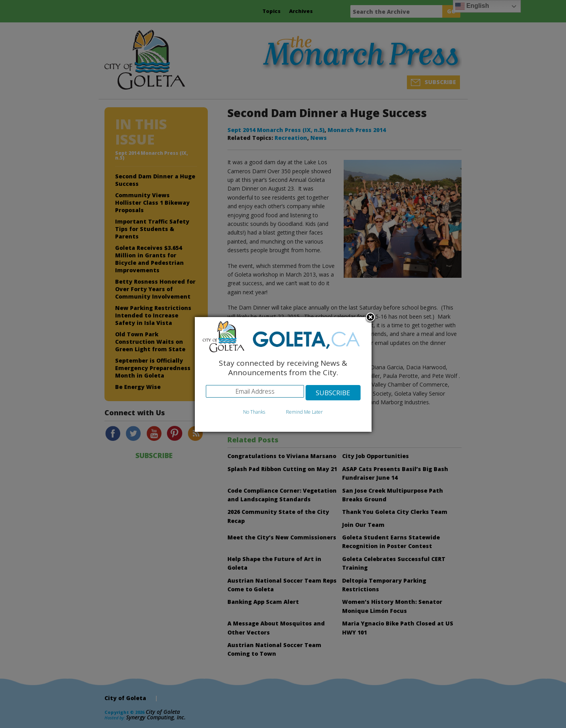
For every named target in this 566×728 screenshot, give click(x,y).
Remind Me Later (304, 412)
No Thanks (254, 412)
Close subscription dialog (370, 318)
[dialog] (283, 375)
